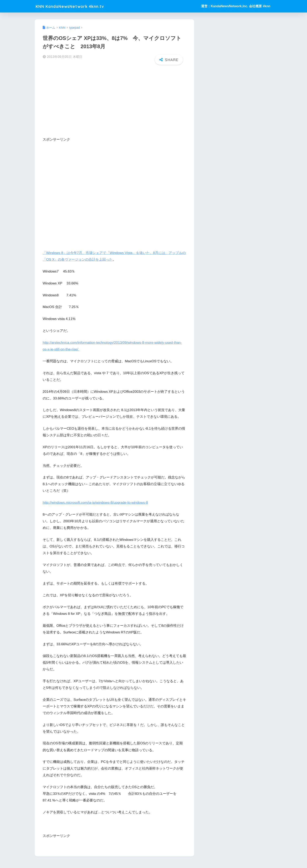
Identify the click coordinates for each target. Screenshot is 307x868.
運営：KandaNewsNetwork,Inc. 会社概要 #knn (236, 6)
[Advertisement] (114, 99)
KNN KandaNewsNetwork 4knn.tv (76, 6)
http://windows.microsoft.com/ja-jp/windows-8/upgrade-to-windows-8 (95, 502)
